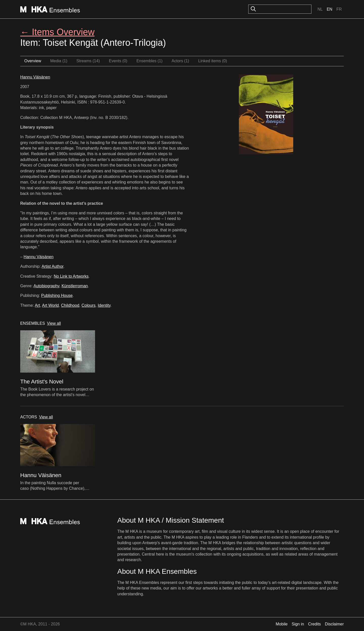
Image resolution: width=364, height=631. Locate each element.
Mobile (282, 624)
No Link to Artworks (71, 276)
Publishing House (57, 296)
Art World (50, 305)
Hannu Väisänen (35, 77)
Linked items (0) (213, 61)
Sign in (298, 624)
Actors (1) (180, 61)
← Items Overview (57, 32)
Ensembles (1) (150, 61)
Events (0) (118, 61)
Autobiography (46, 286)
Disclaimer (334, 624)
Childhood (70, 305)
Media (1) (59, 61)
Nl (320, 9)
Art (37, 305)
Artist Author (53, 266)
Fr (339, 9)
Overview (33, 61)
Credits (315, 624)
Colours (89, 305)
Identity (104, 305)
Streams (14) (88, 61)
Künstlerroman (75, 286)
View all (54, 323)
